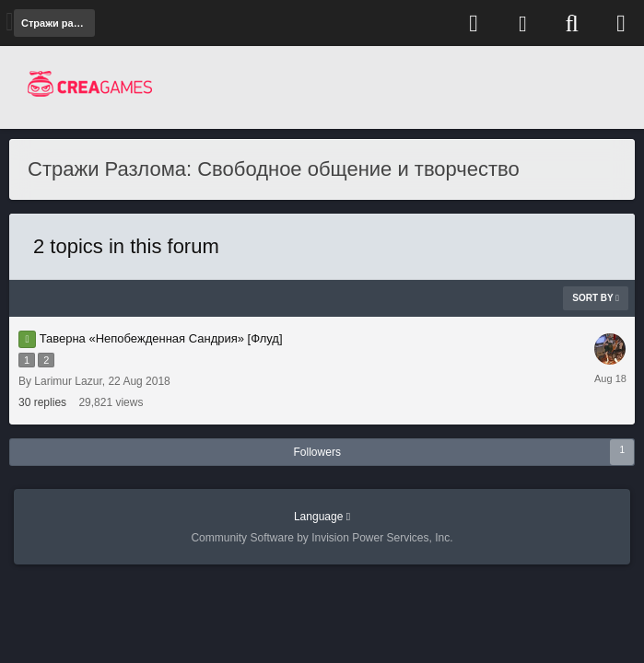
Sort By (596, 298)
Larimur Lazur (68, 381)
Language (322, 517)
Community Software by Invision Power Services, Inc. (322, 538)
